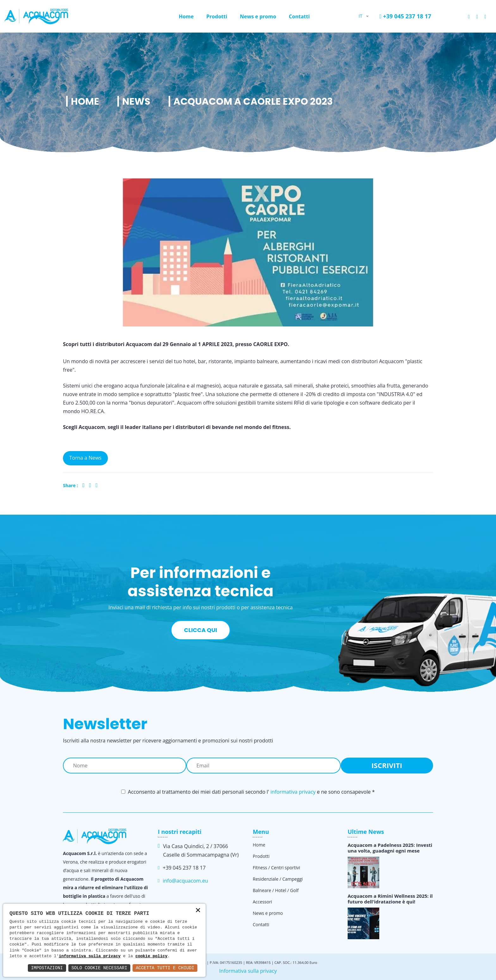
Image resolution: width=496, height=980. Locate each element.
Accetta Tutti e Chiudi (165, 968)
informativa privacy (293, 792)
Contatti (299, 16)
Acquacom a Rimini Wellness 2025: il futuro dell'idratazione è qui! (390, 899)
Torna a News (85, 458)
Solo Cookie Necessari (99, 968)
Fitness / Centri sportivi (276, 868)
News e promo (258, 16)
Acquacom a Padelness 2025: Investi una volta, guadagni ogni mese (390, 848)
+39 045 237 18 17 (405, 16)
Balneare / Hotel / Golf (276, 890)
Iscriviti (387, 765)
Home (186, 16)
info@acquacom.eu (185, 881)
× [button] (198, 911)
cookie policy (151, 956)
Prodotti (217, 16)
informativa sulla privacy (90, 956)
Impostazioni (47, 968)
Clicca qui (201, 630)
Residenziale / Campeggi (278, 879)
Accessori (262, 902)
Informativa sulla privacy (248, 971)
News (136, 102)
